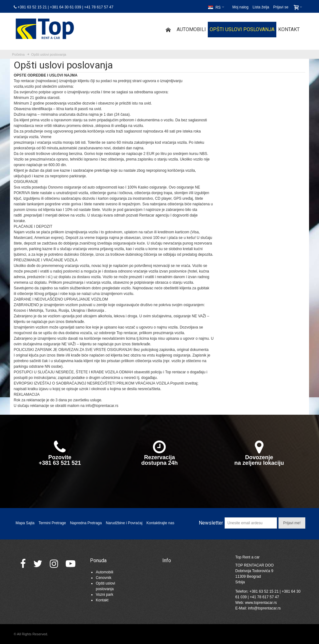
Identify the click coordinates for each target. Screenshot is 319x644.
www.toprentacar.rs (261, 603)
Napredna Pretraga (86, 523)
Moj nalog (240, 7)
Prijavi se (281, 7)
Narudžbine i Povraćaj (124, 523)
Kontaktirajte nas (160, 523)
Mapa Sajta (25, 523)
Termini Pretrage (52, 523)
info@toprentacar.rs (264, 608)
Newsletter (211, 523)
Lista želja (261, 7)
